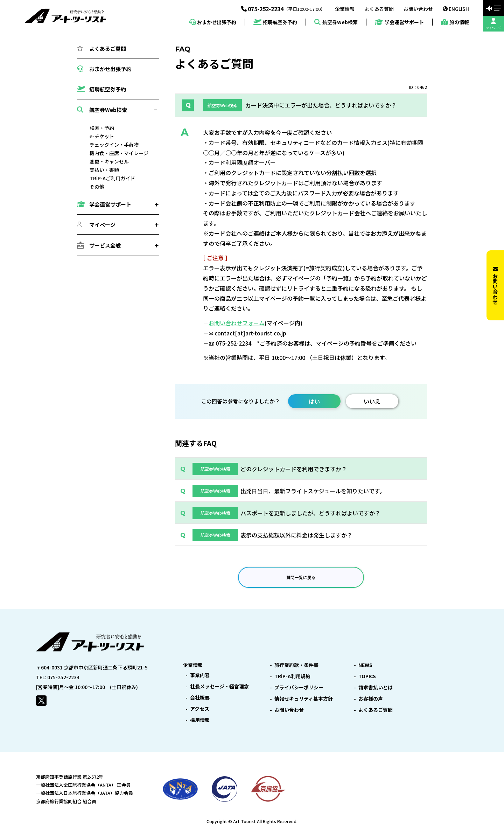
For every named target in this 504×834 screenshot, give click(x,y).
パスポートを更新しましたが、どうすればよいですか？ (310, 513)
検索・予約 (102, 128)
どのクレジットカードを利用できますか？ (294, 469)
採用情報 (200, 720)
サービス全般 (105, 245)
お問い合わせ (418, 9)
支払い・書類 (104, 170)
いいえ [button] (372, 401)
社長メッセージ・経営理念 (219, 686)
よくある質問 (379, 9)
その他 (97, 187)
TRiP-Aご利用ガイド (112, 178)
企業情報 (345, 9)
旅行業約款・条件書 (296, 665)
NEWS (365, 665)
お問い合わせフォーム (237, 323)
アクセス (200, 709)
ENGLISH (456, 9)
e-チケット (102, 136)
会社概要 (200, 697)
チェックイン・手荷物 (114, 145)
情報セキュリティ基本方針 (304, 699)
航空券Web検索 (336, 22)
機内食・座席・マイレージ (119, 153)
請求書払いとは (376, 687)
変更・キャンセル (109, 161)
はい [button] (314, 401)
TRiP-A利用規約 (292, 676)
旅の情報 (455, 22)
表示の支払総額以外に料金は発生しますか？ (296, 535)
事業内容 (200, 675)
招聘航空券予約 (275, 22)
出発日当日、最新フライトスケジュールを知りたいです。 (313, 491)
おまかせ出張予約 (213, 22)
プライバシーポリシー (299, 687)
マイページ (102, 225)
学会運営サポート (399, 22)
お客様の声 (371, 699)
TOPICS (367, 676)
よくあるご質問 (101, 48)
